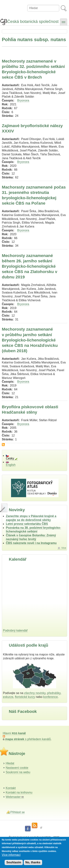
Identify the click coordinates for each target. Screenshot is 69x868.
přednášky (54, 693)
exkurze (8, 697)
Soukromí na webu (18, 772)
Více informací (11, 855)
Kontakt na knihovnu (19, 792)
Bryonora (23, 100)
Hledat (10, 763)
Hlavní (14, 733)
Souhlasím (14, 862)
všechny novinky (35, 693)
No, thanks (33, 862)
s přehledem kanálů (28, 739)
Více (64, 548)
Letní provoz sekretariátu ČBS (27, 524)
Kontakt (11, 788)
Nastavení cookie (17, 768)
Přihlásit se (17, 812)
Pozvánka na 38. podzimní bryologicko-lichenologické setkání (33, 530)
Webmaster (15, 797)
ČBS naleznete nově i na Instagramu (31, 543)
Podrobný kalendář (15, 630)
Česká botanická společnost (33, 21)
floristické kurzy (25, 697)
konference (51, 697)
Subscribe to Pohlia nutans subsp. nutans (3, 445)
